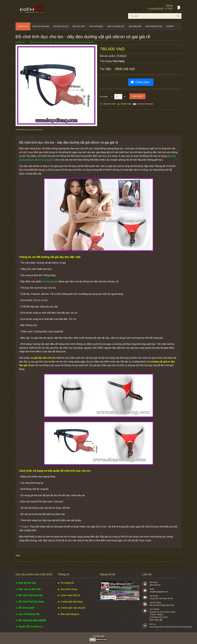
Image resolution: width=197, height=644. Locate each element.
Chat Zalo (142, 82)
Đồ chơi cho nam (41, 26)
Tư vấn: (106, 69)
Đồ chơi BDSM (96, 26)
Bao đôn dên (135, 26)
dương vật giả (50, 281)
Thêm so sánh (126, 104)
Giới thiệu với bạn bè (145, 104)
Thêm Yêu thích (110, 104)
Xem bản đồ (156, 620)
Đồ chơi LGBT (79, 26)
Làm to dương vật (116, 26)
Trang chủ (23, 26)
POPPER (170, 26)
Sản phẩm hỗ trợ (154, 26)
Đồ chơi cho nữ (61, 26)
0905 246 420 (125, 69)
